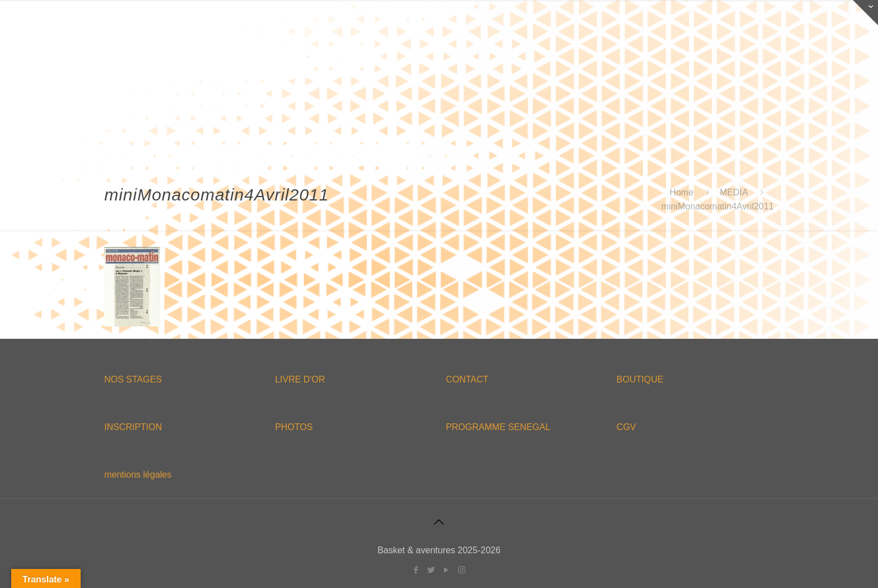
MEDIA (734, 192)
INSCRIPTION (133, 427)
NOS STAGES (133, 379)
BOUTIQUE (640, 379)
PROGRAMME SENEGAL (498, 427)
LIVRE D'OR (300, 379)
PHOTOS (294, 427)
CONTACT (467, 379)
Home (682, 192)
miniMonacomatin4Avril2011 (718, 206)
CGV (626, 427)
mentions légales (138, 475)
